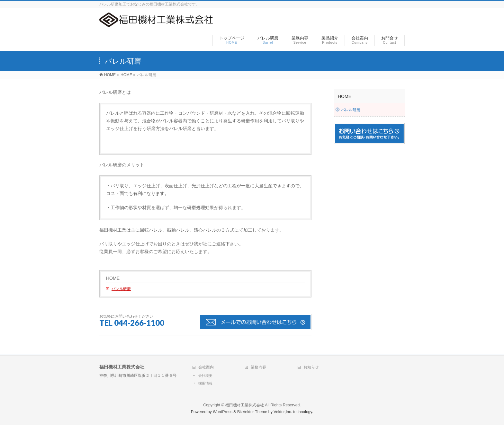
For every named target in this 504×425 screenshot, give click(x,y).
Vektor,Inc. (283, 412)
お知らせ (311, 367)
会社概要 (205, 376)
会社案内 (206, 367)
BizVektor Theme (252, 412)
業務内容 (258, 367)
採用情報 (205, 383)
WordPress (223, 412)
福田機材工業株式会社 (245, 405)
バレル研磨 (121, 289)
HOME (113, 278)
